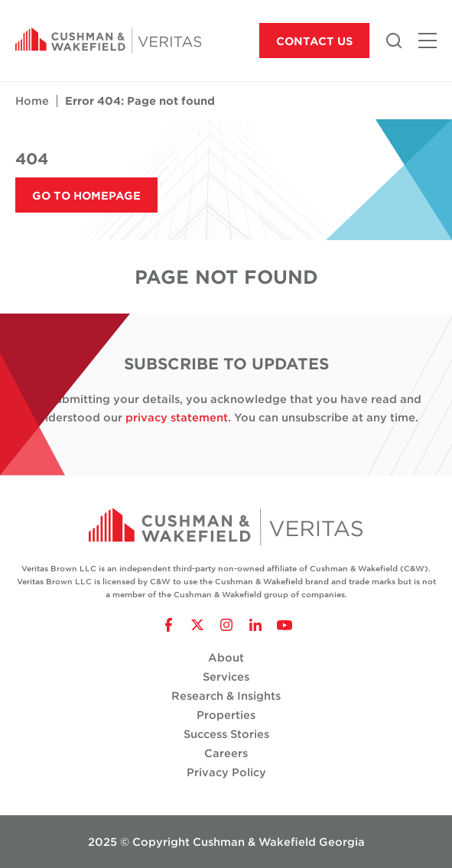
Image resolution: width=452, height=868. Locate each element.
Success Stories (226, 734)
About (226, 657)
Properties (226, 715)
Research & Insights (226, 696)
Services (226, 676)
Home (32, 101)
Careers (226, 753)
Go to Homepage (86, 195)
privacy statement (177, 417)
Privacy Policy (226, 772)
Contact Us (314, 41)
